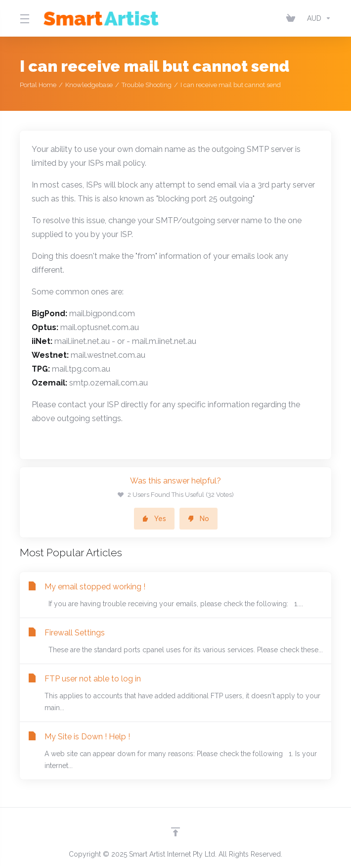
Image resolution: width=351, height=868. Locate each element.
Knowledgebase (89, 85)
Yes (154, 519)
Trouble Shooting (147, 85)
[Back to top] (175, 832)
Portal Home (38, 85)
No (198, 519)
